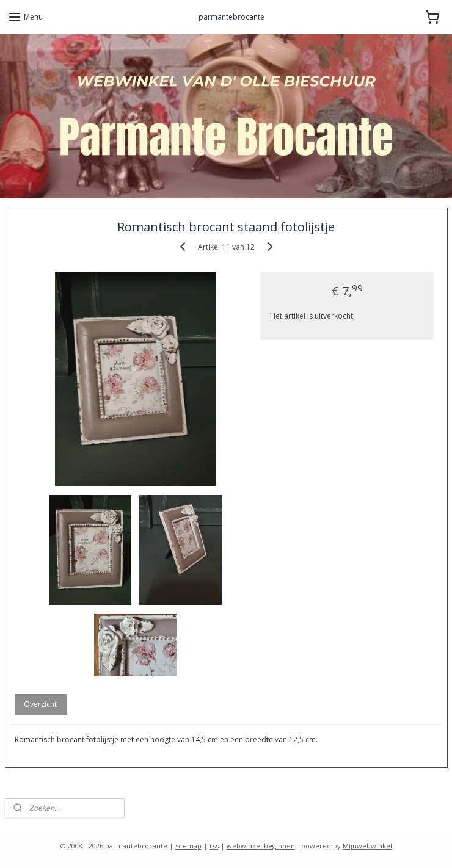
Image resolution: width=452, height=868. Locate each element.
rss (214, 846)
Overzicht (40, 705)
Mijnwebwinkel (367, 846)
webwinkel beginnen (261, 846)
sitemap (188, 846)
